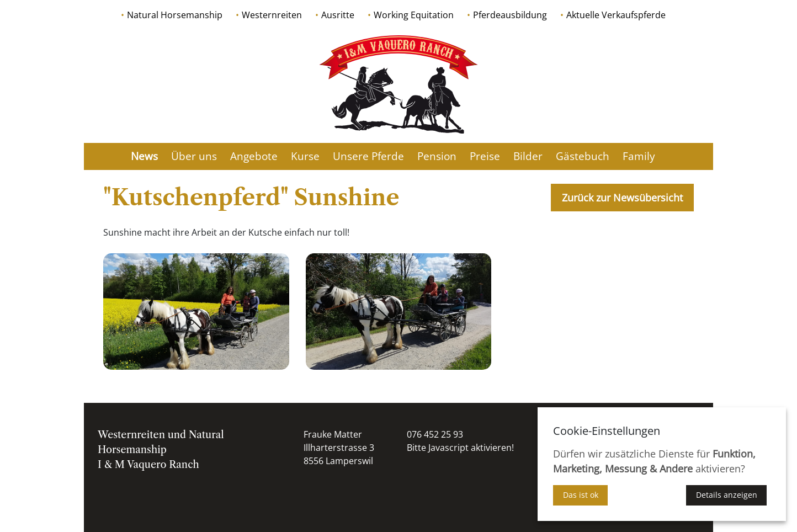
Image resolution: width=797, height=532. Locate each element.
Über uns (194, 156)
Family (639, 156)
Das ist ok (581, 495)
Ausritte (338, 15)
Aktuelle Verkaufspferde (616, 15)
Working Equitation (414, 15)
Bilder (528, 156)
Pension (437, 156)
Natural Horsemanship (175, 15)
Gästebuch (583, 156)
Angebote (254, 156)
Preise (485, 156)
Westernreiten (272, 15)
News (144, 156)
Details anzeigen (727, 495)
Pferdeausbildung (510, 15)
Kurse (305, 156)
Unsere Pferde (368, 156)
